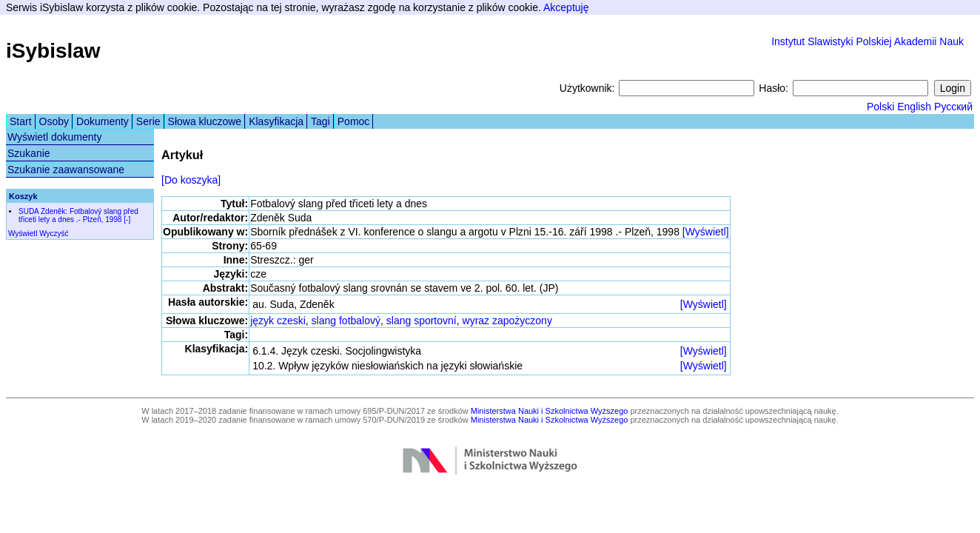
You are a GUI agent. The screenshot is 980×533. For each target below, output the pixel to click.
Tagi (320, 121)
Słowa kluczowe (205, 121)
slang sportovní (422, 321)
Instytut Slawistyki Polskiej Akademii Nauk (867, 41)
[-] (127, 219)
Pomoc (354, 121)
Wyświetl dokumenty (54, 137)
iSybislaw (53, 51)
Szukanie (29, 153)
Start (21, 121)
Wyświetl (23, 234)
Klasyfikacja (276, 121)
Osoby (54, 121)
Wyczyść (54, 234)
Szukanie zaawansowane (66, 170)
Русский (953, 107)
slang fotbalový (346, 321)
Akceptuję (566, 7)
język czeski (278, 321)
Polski (880, 107)
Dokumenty (103, 121)
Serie (148, 121)
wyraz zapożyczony (507, 321)
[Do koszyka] (191, 180)
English (914, 107)
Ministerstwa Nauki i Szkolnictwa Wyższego (550, 411)
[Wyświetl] (706, 232)
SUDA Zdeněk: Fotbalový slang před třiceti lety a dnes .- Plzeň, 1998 (78, 215)
